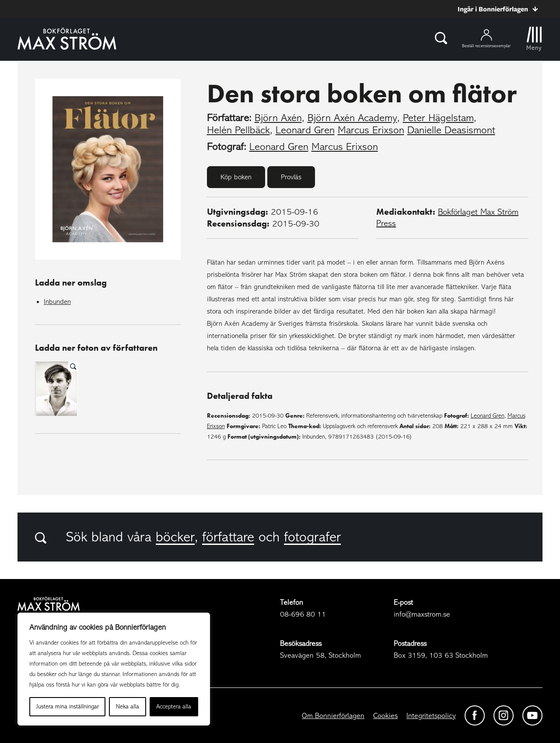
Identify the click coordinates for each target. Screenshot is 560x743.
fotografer (312, 537)
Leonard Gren (305, 130)
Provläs (291, 177)
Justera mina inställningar (68, 706)
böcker (175, 537)
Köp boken (236, 177)
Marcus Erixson (371, 130)
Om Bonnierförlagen (333, 716)
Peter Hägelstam (438, 118)
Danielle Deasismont (451, 130)
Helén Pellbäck (238, 130)
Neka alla (128, 706)
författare (228, 537)
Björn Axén (278, 118)
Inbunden (57, 302)
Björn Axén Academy (352, 118)
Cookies (385, 716)
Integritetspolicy (431, 716)
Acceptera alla (174, 706)
